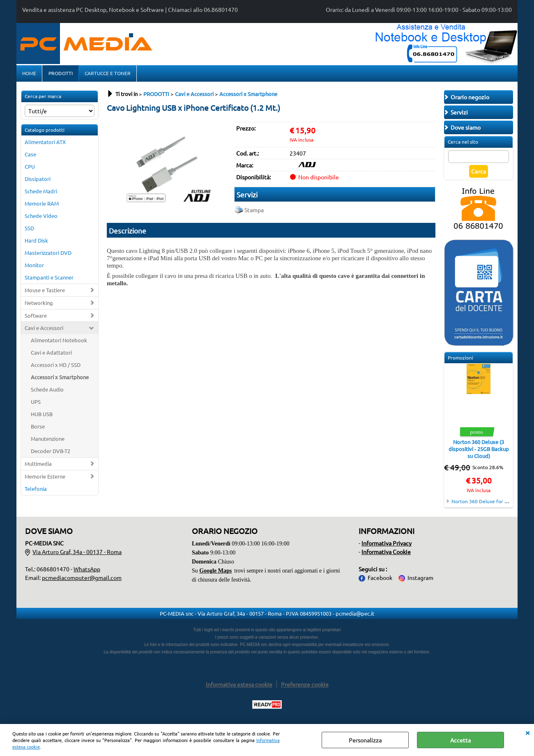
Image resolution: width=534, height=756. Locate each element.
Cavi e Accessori (44, 331)
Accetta (460, 740)
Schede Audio (47, 392)
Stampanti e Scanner (49, 280)
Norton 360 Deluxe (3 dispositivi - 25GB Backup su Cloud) (479, 452)
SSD (29, 230)
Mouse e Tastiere (45, 292)
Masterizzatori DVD (48, 255)
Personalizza (365, 740)
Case (30, 157)
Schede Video (41, 218)
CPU (30, 169)
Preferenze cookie (305, 687)
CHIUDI (527, 732)
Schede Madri (41, 194)
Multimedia (38, 466)
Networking (39, 305)
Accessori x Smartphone (60, 379)
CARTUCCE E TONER (107, 74)
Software (36, 318)
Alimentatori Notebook (59, 343)
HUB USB (42, 416)
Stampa (254, 212)
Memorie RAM (42, 206)
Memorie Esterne (45, 479)
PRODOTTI (60, 74)
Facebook (380, 580)
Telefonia (36, 491)
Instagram (420, 580)
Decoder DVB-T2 (51, 453)
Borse (38, 429)
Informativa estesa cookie (239, 687)
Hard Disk (36, 243)
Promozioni (460, 360)
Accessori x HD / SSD (56, 367)
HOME (29, 74)
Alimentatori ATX (45, 145)
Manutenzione (48, 441)
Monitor (34, 267)
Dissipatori (38, 181)
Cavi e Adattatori (51, 355)
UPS (36, 404)
